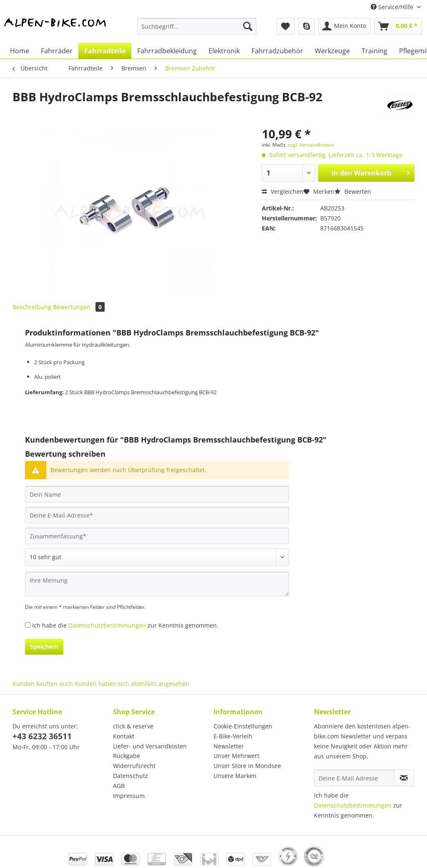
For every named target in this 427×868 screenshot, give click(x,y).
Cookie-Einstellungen (243, 726)
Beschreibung (32, 307)
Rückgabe (127, 756)
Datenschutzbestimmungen (107, 625)
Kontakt (124, 736)
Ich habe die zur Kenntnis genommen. (125, 625)
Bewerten (353, 191)
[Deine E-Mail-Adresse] (157, 515)
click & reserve (133, 726)
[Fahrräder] (57, 51)
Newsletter (229, 746)
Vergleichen (283, 191)
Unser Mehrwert (236, 756)
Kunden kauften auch (43, 684)
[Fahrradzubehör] (277, 51)
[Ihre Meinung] (157, 584)
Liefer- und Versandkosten (150, 746)
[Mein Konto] (345, 26)
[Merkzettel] (285, 26)
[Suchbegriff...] (197, 26)
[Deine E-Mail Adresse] (354, 778)
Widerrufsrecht (134, 766)
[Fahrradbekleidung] (167, 51)
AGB (119, 786)
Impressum (129, 796)
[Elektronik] (224, 51)
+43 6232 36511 (42, 736)
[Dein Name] (157, 494)
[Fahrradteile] (105, 51)
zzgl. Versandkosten (311, 145)
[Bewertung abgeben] (157, 557)
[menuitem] (197, 30)
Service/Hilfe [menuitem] (393, 7)
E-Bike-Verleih (233, 736)
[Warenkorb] (398, 26)
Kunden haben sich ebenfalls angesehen (132, 684)
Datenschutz (131, 776)
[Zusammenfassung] (157, 536)
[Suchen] (248, 26)
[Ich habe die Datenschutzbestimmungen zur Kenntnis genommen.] (28, 625)
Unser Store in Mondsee (247, 766)
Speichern (44, 647)
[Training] (374, 51)
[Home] (20, 51)
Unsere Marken (235, 776)
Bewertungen (79, 307)
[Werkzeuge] (332, 51)
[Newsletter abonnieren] (404, 778)
